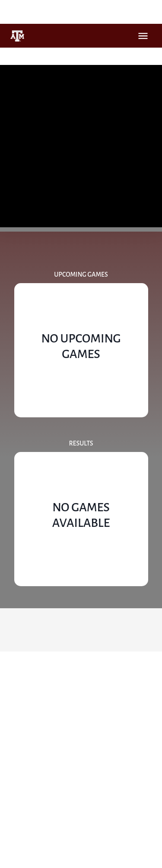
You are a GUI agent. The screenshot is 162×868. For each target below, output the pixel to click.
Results (81, 443)
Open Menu (143, 36)
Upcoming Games (81, 274)
